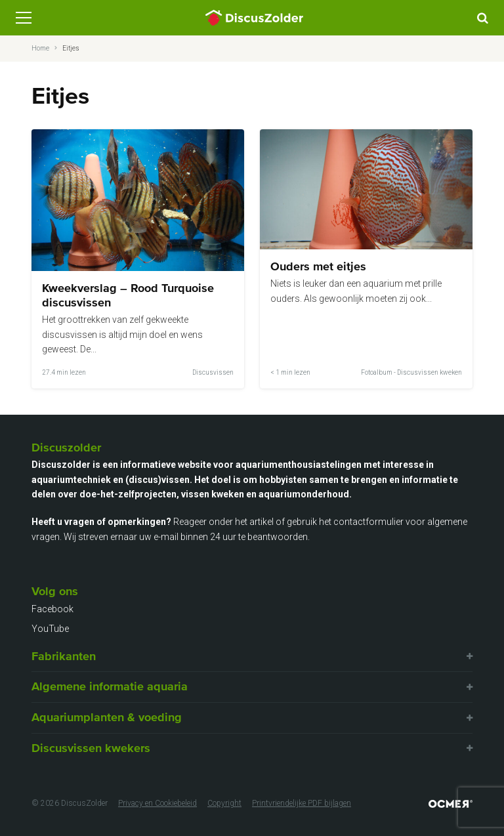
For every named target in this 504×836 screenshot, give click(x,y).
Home (40, 48)
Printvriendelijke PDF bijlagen (302, 803)
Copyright (224, 803)
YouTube (50, 629)
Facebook (52, 609)
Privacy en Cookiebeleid (157, 803)
